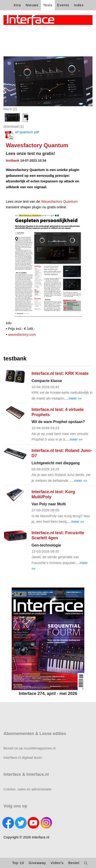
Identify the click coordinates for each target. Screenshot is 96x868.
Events (63, 5)
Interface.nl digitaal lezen (23, 757)
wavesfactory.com (21, 334)
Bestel (74, 863)
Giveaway (37, 863)
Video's (57, 863)
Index (79, 5)
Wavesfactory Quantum (59, 201)
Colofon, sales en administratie (27, 789)
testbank (13, 161)
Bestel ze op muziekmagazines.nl (30, 748)
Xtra (17, 5)
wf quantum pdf (21, 135)
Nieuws (32, 5)
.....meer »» (73, 398)
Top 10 (18, 863)
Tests (48, 5)
